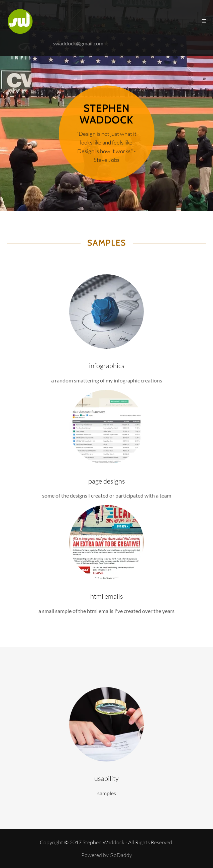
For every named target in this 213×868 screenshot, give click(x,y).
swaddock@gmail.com (78, 43)
